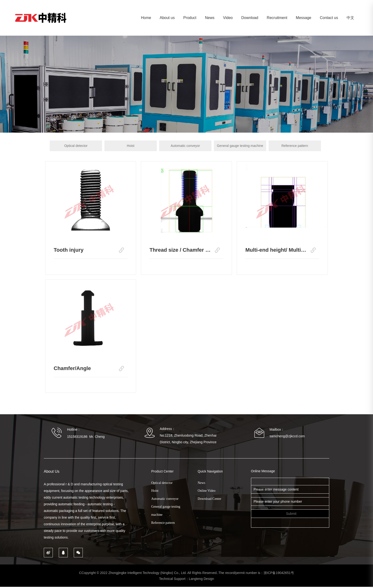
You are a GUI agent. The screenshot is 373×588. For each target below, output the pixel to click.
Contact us (329, 18)
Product (190, 18)
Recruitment (277, 18)
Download (250, 18)
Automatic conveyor (185, 146)
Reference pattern (295, 146)
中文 (350, 18)
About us (167, 18)
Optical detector (76, 146)
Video (228, 18)
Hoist (131, 146)
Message (304, 18)
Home (146, 18)
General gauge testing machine (240, 146)
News (210, 18)
